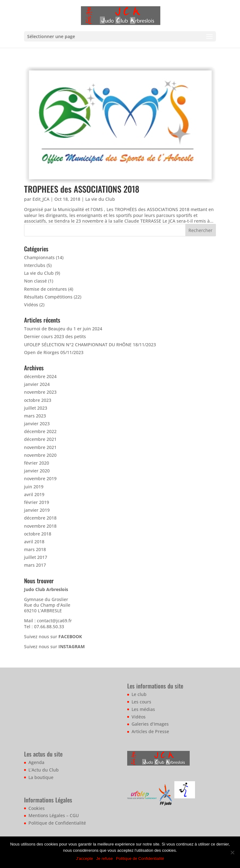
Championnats (39, 257)
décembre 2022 (40, 431)
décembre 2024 (40, 376)
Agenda (36, 762)
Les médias (143, 709)
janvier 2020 (37, 471)
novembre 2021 (40, 447)
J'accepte (85, 858)
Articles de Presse (150, 731)
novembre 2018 (40, 526)
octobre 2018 (38, 534)
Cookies (37, 808)
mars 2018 (35, 549)
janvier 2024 (37, 384)
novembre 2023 (40, 392)
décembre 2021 (40, 439)
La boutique (41, 777)
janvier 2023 (37, 424)
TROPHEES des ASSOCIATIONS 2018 (82, 189)
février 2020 (37, 463)
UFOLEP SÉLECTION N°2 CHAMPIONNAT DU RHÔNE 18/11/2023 (90, 345)
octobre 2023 (38, 400)
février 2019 (37, 502)
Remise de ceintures (45, 289)
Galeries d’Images (150, 724)
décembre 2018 (40, 518)
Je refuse (105, 858)
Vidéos (31, 305)
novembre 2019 (40, 478)
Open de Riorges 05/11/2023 (54, 352)
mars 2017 (35, 565)
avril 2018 (34, 542)
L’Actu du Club (44, 770)
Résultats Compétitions (48, 297)
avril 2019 (34, 494)
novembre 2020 (40, 455)
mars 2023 (35, 416)
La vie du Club (100, 199)
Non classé (35, 281)
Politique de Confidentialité (57, 823)
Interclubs (35, 265)
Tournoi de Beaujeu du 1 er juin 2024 (63, 329)
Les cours (141, 702)
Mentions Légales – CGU (54, 815)
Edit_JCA (41, 199)
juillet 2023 (36, 408)
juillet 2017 (36, 557)
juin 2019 (34, 487)
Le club (139, 694)
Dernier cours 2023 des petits (55, 336)
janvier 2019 (37, 510)
